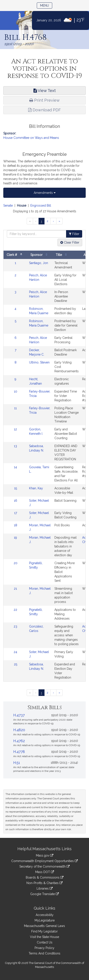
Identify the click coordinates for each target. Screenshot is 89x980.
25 (16, 664)
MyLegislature (45, 920)
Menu (46, 5)
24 (15, 652)
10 (16, 391)
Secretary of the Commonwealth (44, 866)
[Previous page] (36, 221)
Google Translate (44, 894)
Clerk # (15, 255)
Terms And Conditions (44, 953)
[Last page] (59, 221)
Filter (74, 234)
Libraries (45, 888)
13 (15, 446)
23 (15, 626)
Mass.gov (45, 855)
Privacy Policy (44, 948)
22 (15, 610)
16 (16, 501)
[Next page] (53, 221)
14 (15, 467)
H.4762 (19, 741)
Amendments (45, 193)
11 (15, 408)
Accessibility (45, 915)
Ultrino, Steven (39, 362)
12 (15, 429)
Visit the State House (44, 937)
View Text (45, 91)
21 (15, 589)
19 (15, 538)
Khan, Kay (36, 488)
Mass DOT (45, 872)
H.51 (17, 763)
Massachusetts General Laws (44, 926)
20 (16, 563)
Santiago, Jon (39, 263)
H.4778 (19, 752)
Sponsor (40, 255)
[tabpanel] (44, 452)
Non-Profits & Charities (44, 883)
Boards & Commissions (45, 877)
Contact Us (45, 942)
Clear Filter (70, 242)
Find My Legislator (44, 931)
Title (62, 255)
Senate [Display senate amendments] (8, 206)
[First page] (30, 221)
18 (16, 525)
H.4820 (19, 730)
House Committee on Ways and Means (31, 138)
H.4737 (19, 715)
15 (16, 488)
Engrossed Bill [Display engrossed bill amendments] (41, 206)
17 (16, 513)
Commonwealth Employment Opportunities (44, 861)
